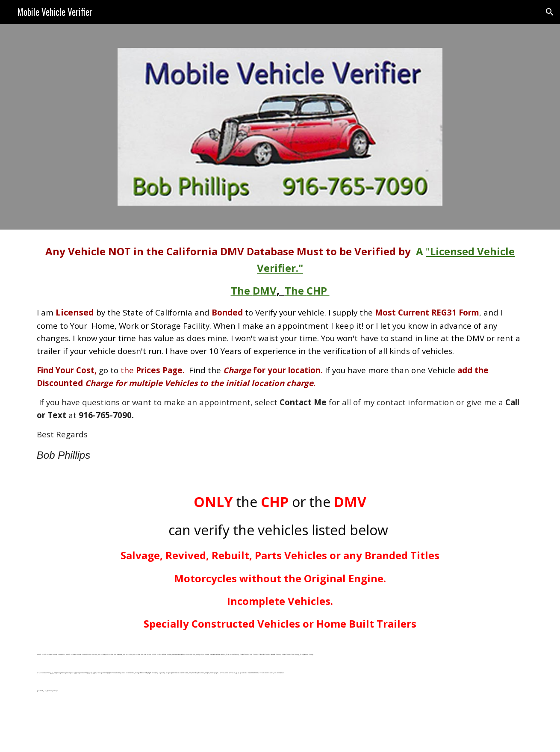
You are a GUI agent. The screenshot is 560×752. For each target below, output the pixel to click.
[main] (280, 353)
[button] (550, 12)
